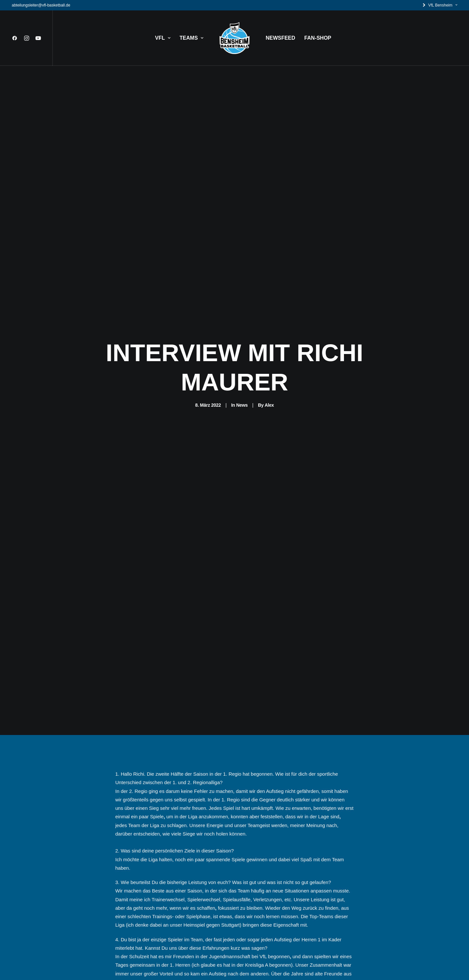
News (242, 326)
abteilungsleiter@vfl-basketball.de (41, 5)
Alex (269, 326)
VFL (163, 38)
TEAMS (191, 38)
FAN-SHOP (318, 38)
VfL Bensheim (443, 5)
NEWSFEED (281, 38)
